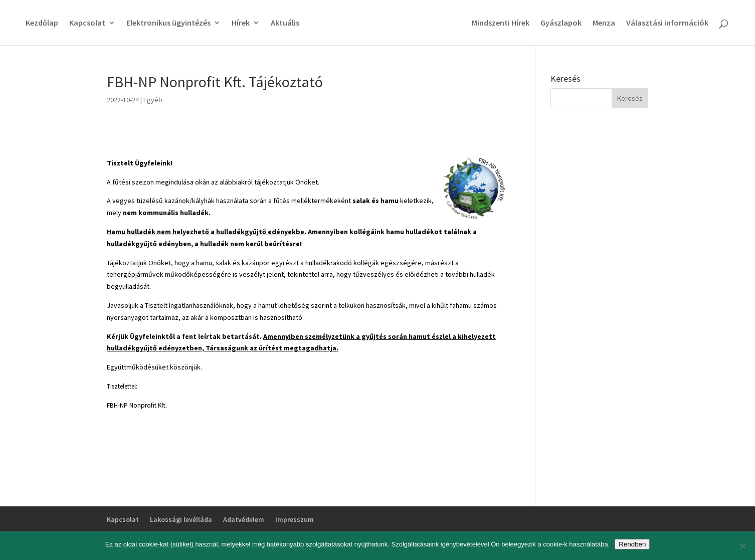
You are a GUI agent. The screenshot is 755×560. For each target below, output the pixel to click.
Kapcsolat (87, 23)
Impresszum (295, 519)
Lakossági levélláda (181, 519)
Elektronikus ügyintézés (168, 23)
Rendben (632, 544)
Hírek (241, 23)
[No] (742, 546)
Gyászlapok (561, 23)
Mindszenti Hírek (501, 23)
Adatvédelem (244, 519)
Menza (604, 23)
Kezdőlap (42, 23)
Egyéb (153, 100)
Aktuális (285, 23)
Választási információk (667, 23)
